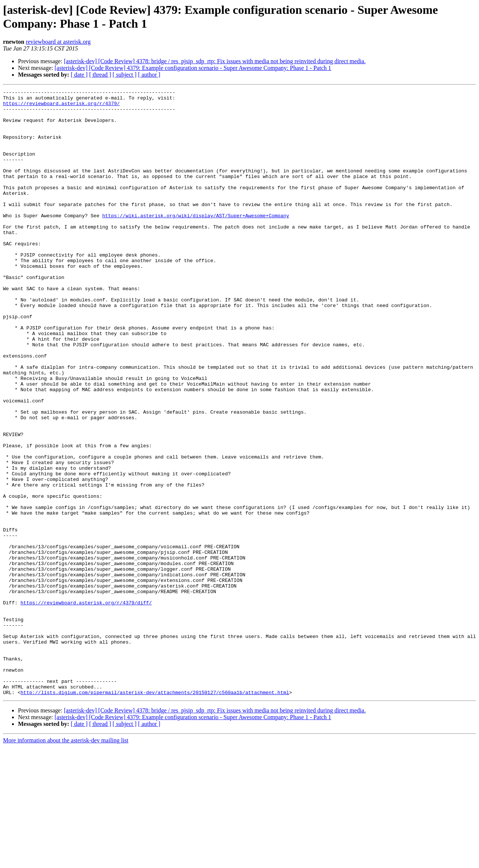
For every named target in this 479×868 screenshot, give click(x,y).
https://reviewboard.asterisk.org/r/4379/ (61, 107)
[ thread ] (100, 75)
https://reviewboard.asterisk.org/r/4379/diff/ (86, 706)
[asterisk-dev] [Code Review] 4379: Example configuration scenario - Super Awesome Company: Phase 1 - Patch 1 (193, 68)
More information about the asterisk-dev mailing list (66, 861)
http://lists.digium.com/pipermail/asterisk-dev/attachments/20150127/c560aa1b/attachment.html (155, 813)
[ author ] (149, 75)
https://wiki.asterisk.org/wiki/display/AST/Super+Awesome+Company (196, 241)
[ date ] (79, 75)
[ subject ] (125, 75)
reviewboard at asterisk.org (58, 42)
